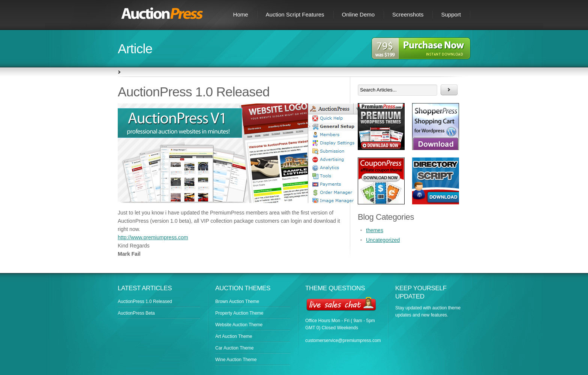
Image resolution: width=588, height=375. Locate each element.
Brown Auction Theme (237, 301)
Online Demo (358, 14)
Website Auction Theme (239, 325)
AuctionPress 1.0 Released (145, 301)
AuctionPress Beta (136, 313)
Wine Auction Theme (236, 360)
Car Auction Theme (235, 348)
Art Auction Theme (234, 336)
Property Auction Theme (239, 313)
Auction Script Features (295, 14)
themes (375, 230)
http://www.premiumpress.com (153, 237)
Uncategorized (383, 240)
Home (241, 14)
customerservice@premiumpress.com (343, 340)
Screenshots (408, 14)
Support (451, 14)
